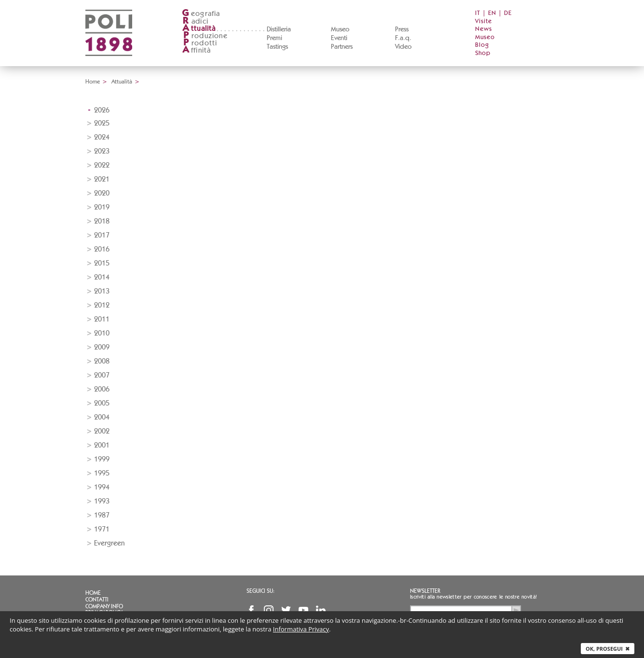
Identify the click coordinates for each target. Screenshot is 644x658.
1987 (102, 515)
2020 (102, 193)
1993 (102, 501)
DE (508, 13)
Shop (483, 53)
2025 (102, 123)
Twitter (286, 610)
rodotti (199, 43)
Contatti (97, 600)
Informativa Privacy (301, 629)
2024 (102, 137)
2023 (102, 151)
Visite (484, 21)
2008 (102, 361)
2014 (102, 277)
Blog (482, 45)
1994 (102, 487)
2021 (102, 179)
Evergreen (109, 543)
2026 (102, 110)
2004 (102, 417)
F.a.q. (403, 38)
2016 (102, 249)
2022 (102, 165)
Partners (342, 47)
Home (93, 82)
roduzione (205, 36)
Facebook (251, 610)
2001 (102, 445)
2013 (102, 291)
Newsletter (425, 591)
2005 (102, 403)
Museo (340, 29)
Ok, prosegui (608, 649)
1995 (102, 473)
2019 (102, 207)
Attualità (122, 82)
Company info (104, 606)
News (484, 29)
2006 (102, 389)
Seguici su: (260, 591)
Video (403, 47)
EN (492, 13)
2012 (102, 305)
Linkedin (321, 610)
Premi (274, 38)
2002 (102, 431)
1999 (102, 459)
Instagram (269, 610)
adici (195, 21)
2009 (102, 347)
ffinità (196, 50)
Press (402, 29)
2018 (102, 221)
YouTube (303, 610)
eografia (201, 14)
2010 (102, 333)
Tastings (277, 47)
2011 (102, 319)
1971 (102, 529)
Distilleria (279, 29)
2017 (102, 235)
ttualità (199, 29)
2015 (102, 263)
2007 (102, 375)
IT (478, 13)
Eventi (339, 38)
